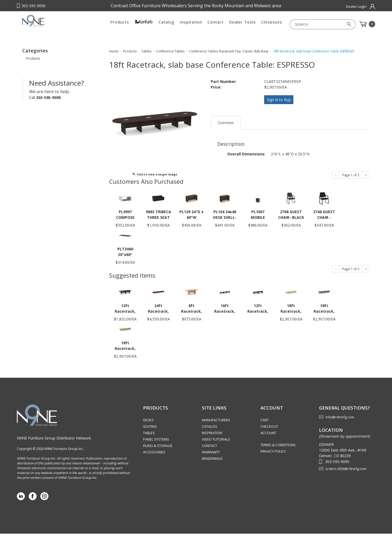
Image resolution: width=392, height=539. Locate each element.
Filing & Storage (158, 451)
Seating (150, 432)
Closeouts (272, 24)
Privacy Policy (273, 457)
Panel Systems (156, 445)
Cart (265, 425)
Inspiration (191, 24)
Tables (149, 438)
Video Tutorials (216, 445)
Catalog (166, 24)
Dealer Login (356, 6)
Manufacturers (216, 425)
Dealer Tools (242, 24)
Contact (216, 24)
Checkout (269, 432)
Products (120, 24)
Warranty (211, 457)
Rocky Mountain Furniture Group (56, 26)
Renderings (212, 464)
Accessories (154, 457)
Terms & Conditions (278, 450)
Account (268, 438)
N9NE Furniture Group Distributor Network (54, 443)
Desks (148, 425)
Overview (226, 127)
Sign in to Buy (280, 105)
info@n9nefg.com (340, 422)
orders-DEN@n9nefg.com (346, 474)
